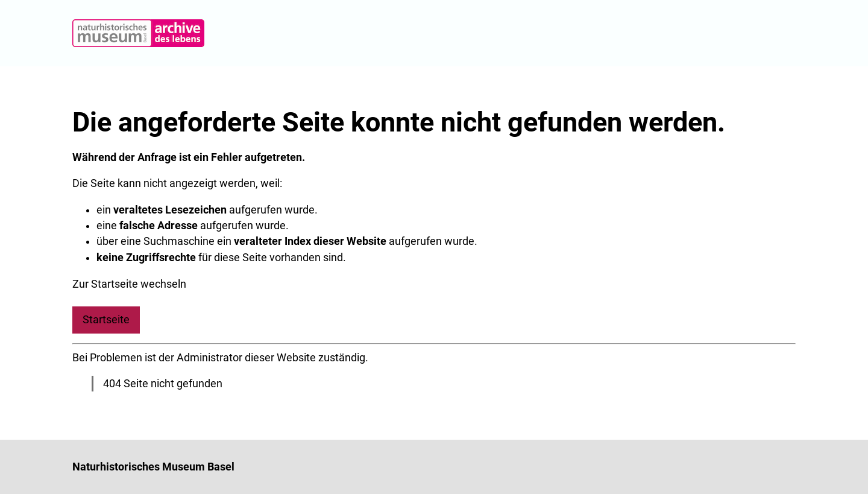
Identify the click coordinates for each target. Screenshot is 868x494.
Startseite (106, 320)
